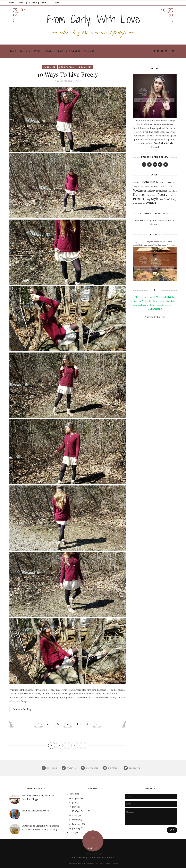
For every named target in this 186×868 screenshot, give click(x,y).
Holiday (151, 191)
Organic (151, 195)
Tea (161, 199)
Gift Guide (145, 187)
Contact (45, 3)
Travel (49, 51)
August (76, 798)
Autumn (137, 182)
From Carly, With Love (93, 854)
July (75, 803)
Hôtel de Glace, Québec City (35, 811)
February (77, 824)
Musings (89, 51)
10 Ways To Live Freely (68, 74)
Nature (138, 195)
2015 (73, 794)
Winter (151, 203)
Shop (57, 3)
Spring (146, 199)
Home (13, 51)
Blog (12, 3)
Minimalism (172, 191)
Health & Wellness (68, 51)
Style (37, 51)
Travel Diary (170, 199)
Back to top (93, 848)
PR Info (33, 3)
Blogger (161, 317)
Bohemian (50, 67)
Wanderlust (139, 203)
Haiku (154, 187)
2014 (73, 833)
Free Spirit (85, 67)
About (21, 3)
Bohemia (25, 51)
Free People (67, 67)
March (76, 820)
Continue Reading (22, 709)
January (77, 828)
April (75, 815)
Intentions (162, 191)
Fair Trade (166, 182)
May (75, 807)
